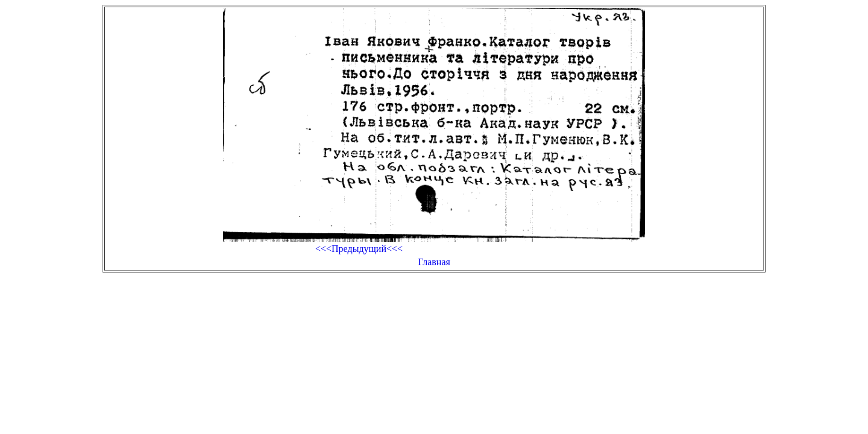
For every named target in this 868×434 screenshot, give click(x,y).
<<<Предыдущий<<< (359, 249)
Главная (434, 262)
